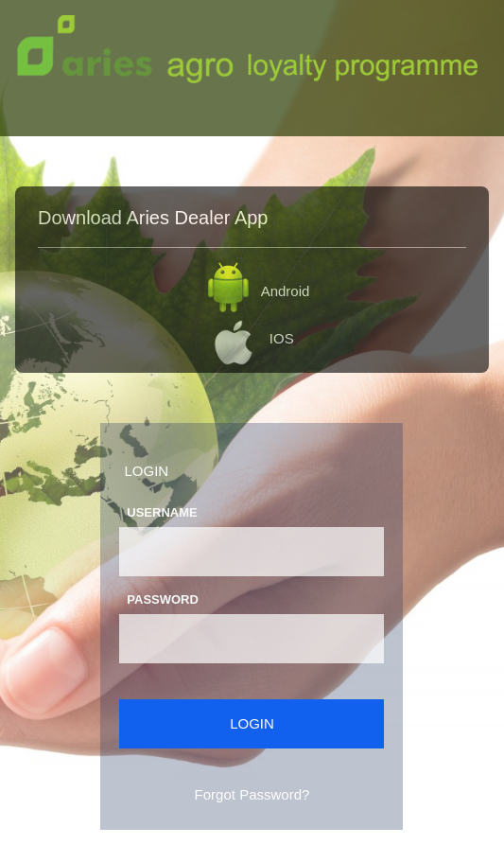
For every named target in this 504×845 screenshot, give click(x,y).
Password (163, 599)
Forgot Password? (252, 794)
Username (162, 512)
